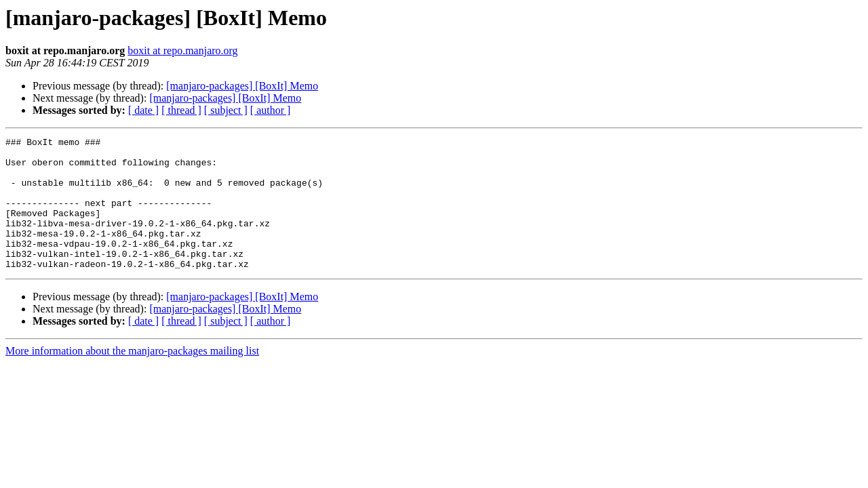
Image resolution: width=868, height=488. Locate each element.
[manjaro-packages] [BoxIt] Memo (242, 86)
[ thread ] (181, 110)
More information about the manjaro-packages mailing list (132, 377)
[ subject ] (226, 110)
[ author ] (271, 110)
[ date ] (143, 110)
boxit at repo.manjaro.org (182, 50)
